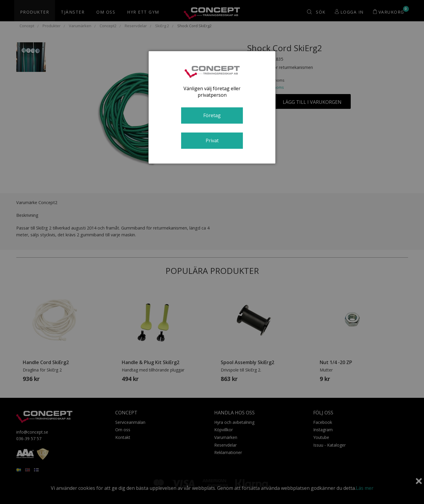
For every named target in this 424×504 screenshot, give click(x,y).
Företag (212, 115)
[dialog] (212, 107)
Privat (212, 140)
